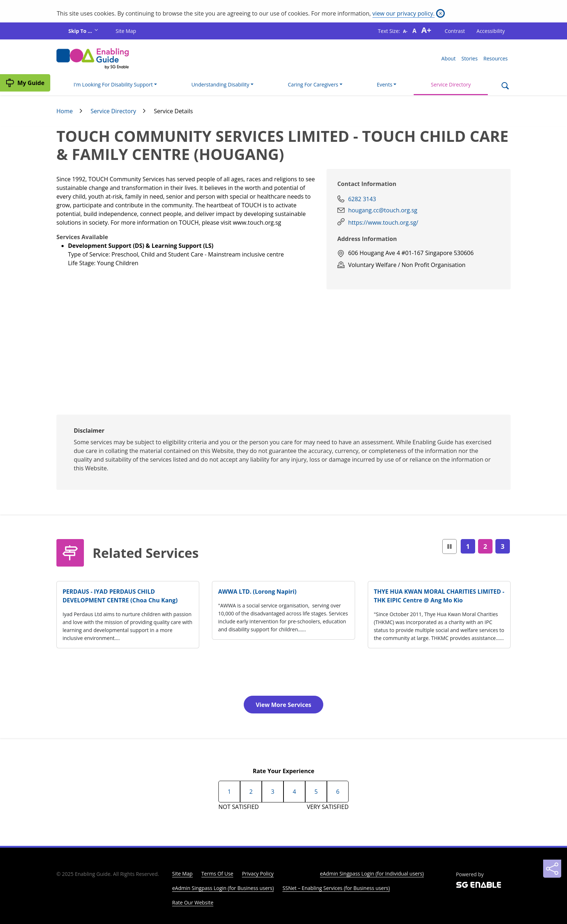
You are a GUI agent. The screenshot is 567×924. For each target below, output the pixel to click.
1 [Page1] (468, 546)
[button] (449, 546)
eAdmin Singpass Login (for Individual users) (372, 874)
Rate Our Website (193, 902)
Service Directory (451, 84)
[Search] (505, 86)
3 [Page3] (503, 546)
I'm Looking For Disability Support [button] (113, 84)
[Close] (440, 13)
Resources (496, 58)
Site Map (126, 31)
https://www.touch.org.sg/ (383, 222)
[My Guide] (25, 83)
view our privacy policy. (404, 13)
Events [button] (385, 84)
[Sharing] (552, 869)
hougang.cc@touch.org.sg (383, 210)
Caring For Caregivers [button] (313, 84)
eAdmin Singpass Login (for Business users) (223, 888)
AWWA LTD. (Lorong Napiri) (257, 592)
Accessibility (491, 31)
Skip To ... (81, 31)
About (449, 58)
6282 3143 (362, 199)
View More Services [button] (283, 705)
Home (65, 111)
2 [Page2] (485, 546)
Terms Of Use (218, 874)
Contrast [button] (455, 31)
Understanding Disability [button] (220, 84)
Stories (470, 58)
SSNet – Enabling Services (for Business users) (336, 888)
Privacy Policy (258, 874)
